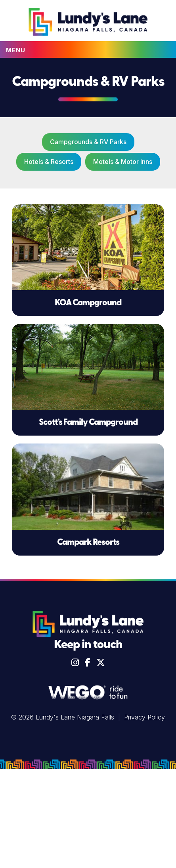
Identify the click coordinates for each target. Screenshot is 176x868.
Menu (16, 50)
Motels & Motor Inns (123, 162)
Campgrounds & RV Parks (88, 142)
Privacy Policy (144, 717)
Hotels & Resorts (49, 162)
